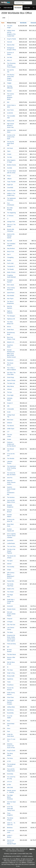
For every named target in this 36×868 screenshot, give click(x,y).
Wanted (9, 91)
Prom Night (10, 395)
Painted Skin (11, 581)
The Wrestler (11, 458)
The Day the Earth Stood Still (10, 143)
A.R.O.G (9, 782)
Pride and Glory (11, 644)
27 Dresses (10, 216)
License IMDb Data (23, 854)
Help (31, 854)
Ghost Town (10, 697)
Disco (9, 728)
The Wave (10, 632)
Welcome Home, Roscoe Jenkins (11, 482)
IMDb (26, 856)
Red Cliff (9, 241)
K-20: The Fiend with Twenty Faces (11, 808)
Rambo (9, 260)
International (8, 8)
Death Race (10, 330)
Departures (10, 360)
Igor (8, 647)
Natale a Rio (11, 589)
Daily (17, 849)
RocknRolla (10, 713)
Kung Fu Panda (11, 39)
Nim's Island (10, 285)
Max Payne (10, 299)
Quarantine (10, 540)
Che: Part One (11, 625)
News (13, 849)
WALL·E (9, 60)
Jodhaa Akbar (11, 707)
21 (8, 219)
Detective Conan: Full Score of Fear (11, 746)
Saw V (9, 254)
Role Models (11, 296)
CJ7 (8, 432)
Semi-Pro (10, 478)
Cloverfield (10, 188)
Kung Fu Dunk (11, 751)
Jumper (9, 154)
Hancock (9, 42)
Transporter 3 (11, 266)
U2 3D (9, 761)
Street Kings (10, 377)
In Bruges (10, 622)
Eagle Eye (10, 185)
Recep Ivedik (11, 676)
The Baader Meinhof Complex (10, 702)
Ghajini (9, 570)
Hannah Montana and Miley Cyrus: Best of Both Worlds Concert (11, 353)
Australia (9, 168)
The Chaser (10, 592)
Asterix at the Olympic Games (11, 236)
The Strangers (11, 316)
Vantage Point (11, 222)
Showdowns (21, 851)
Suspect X (10, 403)
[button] (34, 2)
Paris (9, 731)
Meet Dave (10, 420)
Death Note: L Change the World (11, 601)
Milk (8, 406)
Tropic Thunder (11, 182)
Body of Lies (11, 251)
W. (8, 667)
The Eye (9, 392)
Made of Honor (11, 272)
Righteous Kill (11, 319)
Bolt (8, 102)
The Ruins (10, 758)
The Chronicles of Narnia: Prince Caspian (11, 65)
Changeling (10, 257)
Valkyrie (9, 179)
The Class (10, 670)
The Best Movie (11, 654)
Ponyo (9, 176)
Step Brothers (11, 248)
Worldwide (18, 8)
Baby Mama (10, 386)
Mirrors (9, 327)
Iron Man (10, 57)
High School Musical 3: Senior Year (10, 125)
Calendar (27, 8)
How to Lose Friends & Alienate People (11, 842)
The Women (10, 426)
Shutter (9, 439)
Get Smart (10, 148)
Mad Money (10, 710)
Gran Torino (10, 110)
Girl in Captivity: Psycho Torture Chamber (11, 536)
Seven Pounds (11, 191)
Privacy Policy (10, 864)
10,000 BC (10, 113)
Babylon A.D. (11, 342)
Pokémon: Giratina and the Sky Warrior (11, 444)
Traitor (9, 682)
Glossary (7, 854)
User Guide (13, 854)
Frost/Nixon (10, 685)
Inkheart (9, 389)
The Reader (10, 269)
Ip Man (9, 785)
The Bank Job (11, 383)
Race (9, 721)
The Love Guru (11, 546)
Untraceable (10, 409)
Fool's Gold (10, 263)
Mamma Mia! (11, 45)
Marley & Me (11, 121)
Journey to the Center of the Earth (11, 137)
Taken (9, 151)
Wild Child (10, 788)
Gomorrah (10, 606)
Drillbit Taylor (11, 429)
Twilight (9, 83)
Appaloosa (10, 679)
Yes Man (9, 157)
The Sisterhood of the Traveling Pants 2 (11, 468)
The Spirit (10, 561)
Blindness (10, 828)
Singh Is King (11, 673)
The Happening (11, 213)
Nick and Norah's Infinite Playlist (11, 614)
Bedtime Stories (12, 165)
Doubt (9, 412)
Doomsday (10, 774)
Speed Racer (11, 293)
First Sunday (11, 567)
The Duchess (11, 497)
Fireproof (10, 619)
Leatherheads (11, 543)
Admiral (9, 564)
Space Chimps (11, 380)
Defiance (10, 423)
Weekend (22, 849)
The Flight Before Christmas (10, 797)
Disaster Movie (11, 609)
